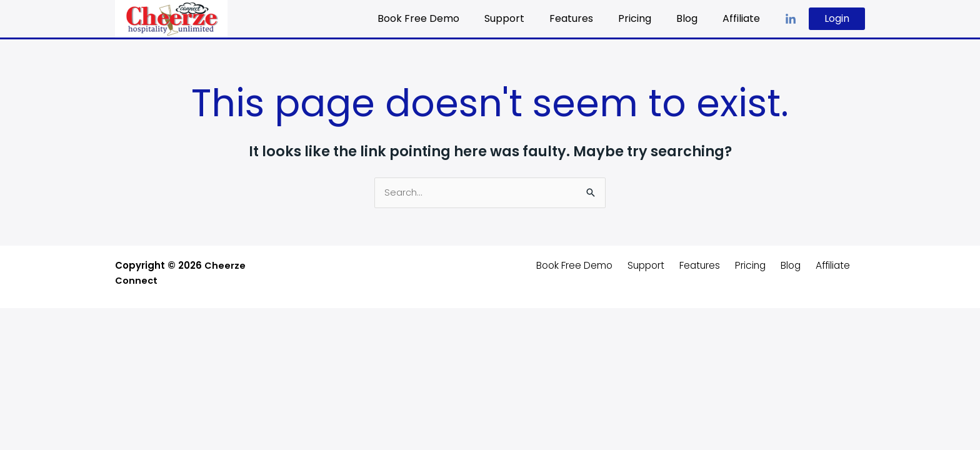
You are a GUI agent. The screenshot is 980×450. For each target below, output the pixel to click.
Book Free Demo (446, 18)
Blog (694, 18)
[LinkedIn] (791, 19)
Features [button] (589, 18)
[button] (837, 19)
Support (527, 18)
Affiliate (744, 18)
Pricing (647, 18)
